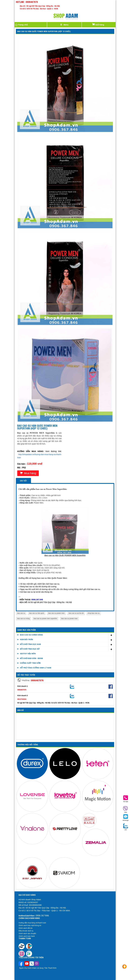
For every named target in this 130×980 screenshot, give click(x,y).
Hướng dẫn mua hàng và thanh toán (32, 923)
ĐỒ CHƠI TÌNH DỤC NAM (31, 644)
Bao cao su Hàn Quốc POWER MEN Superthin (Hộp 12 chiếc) (44, 31)
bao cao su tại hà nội (76, 613)
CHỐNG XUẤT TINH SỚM (30, 663)
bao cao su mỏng (23, 619)
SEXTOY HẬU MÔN (28, 654)
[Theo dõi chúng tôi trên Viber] (37, 964)
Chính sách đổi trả (25, 928)
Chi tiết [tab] (23, 481)
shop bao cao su (94, 613)
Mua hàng (28, 473)
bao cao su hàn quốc (37, 613)
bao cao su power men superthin (45, 619)
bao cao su (21, 613)
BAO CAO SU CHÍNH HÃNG (32, 635)
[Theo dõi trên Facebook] (21, 964)
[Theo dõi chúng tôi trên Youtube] (27, 964)
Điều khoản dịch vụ (26, 931)
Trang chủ (21, 25)
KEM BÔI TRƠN (27, 640)
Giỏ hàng (98, 24)
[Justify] (64, 25)
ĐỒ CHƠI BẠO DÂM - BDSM (32, 658)
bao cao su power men (56, 613)
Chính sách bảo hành (27, 936)
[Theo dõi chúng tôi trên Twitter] (32, 964)
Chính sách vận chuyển (27, 933)
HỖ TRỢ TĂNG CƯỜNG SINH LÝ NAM (36, 668)
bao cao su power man (69, 619)
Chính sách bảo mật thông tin (30, 925)
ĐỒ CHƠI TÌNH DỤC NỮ (30, 649)
